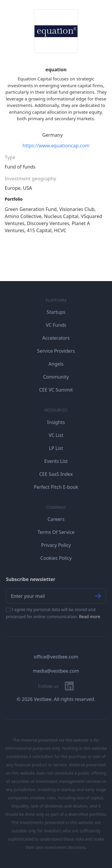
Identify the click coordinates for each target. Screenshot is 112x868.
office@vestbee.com (56, 657)
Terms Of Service (56, 532)
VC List (56, 435)
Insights (56, 422)
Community (56, 377)
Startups (56, 312)
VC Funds (56, 325)
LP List (56, 448)
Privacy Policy (56, 545)
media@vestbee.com (56, 671)
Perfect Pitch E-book (56, 487)
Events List (56, 461)
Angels (56, 364)
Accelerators (56, 338)
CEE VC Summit (56, 390)
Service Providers (56, 351)
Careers (56, 519)
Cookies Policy (56, 558)
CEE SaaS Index (56, 474)
